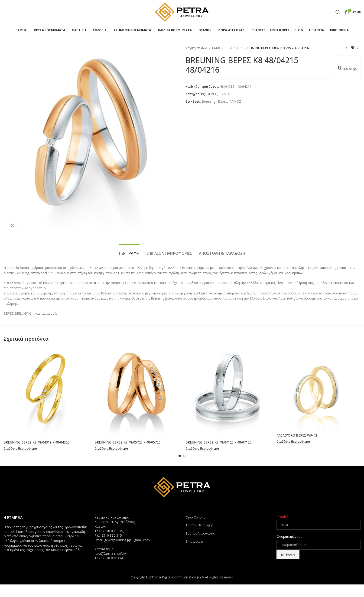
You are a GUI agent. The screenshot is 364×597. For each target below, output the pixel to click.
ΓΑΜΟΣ (218, 48)
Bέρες (222, 101)
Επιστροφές (194, 541)
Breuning (208, 101)
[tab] (129, 251)
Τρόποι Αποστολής (200, 533)
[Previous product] (347, 48)
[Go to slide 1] (180, 456)
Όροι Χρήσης (195, 517)
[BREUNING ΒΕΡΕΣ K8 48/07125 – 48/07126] (227, 392)
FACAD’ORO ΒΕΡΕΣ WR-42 (297, 435)
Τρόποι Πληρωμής (199, 525)
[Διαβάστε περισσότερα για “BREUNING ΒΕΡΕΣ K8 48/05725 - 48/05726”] (111, 449)
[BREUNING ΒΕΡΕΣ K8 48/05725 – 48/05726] (136, 392)
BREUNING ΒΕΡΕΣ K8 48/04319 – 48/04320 (36, 442)
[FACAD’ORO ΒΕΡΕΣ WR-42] (318, 389)
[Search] (338, 12)
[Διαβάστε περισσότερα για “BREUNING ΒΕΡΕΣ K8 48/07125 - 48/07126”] (202, 449)
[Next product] (358, 48)
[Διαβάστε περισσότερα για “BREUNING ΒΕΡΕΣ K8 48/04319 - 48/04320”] (20, 449)
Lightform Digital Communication (171, 577)
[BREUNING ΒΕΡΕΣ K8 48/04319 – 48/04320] (45, 392)
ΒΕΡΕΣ (234, 48)
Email (283, 517)
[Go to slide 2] (184, 456)
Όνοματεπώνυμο (289, 536)
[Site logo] (182, 12)
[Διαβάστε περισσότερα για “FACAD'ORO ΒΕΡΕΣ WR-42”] (293, 442)
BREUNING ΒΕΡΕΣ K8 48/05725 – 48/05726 (127, 442)
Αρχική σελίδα (196, 48)
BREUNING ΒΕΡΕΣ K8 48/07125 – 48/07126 (218, 442)
